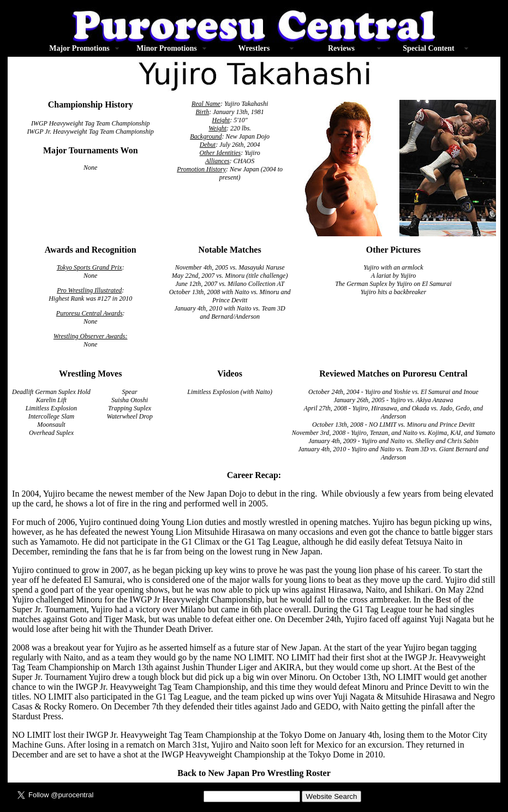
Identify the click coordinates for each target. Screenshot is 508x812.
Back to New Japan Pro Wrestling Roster (254, 773)
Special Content (429, 48)
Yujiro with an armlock (393, 267)
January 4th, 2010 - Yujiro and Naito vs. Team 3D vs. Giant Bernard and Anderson (393, 453)
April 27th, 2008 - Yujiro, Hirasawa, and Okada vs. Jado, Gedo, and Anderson (393, 412)
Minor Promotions (166, 48)
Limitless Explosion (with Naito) (230, 392)
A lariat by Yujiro (394, 276)
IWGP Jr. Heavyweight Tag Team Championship (91, 132)
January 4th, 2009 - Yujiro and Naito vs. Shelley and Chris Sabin (393, 441)
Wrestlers (254, 48)
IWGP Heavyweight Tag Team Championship (91, 123)
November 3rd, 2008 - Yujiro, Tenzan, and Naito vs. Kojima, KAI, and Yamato (393, 433)
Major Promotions (79, 48)
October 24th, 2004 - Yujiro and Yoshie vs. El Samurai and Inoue (393, 392)
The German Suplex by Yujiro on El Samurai (393, 284)
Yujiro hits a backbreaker (393, 292)
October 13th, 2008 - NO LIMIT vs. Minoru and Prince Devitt (393, 425)
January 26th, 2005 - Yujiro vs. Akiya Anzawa (393, 400)
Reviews (341, 48)
